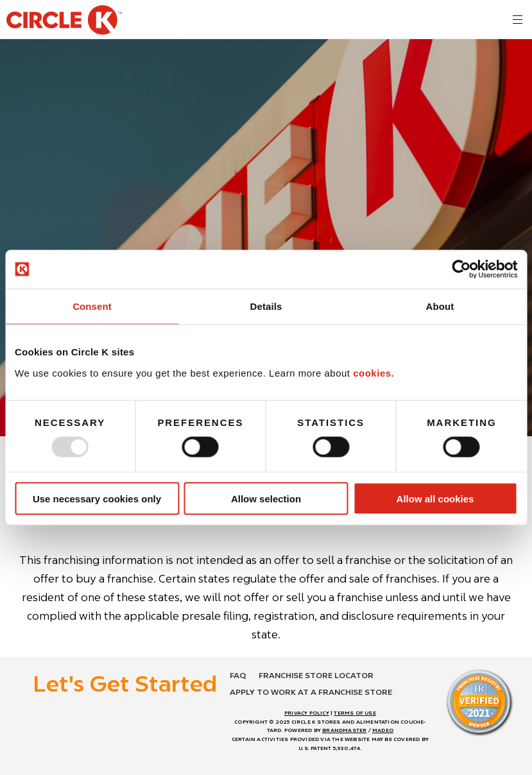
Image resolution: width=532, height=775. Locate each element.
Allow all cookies (435, 498)
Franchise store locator (316, 675)
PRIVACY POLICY (307, 713)
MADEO (383, 730)
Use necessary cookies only (97, 498)
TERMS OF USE (355, 713)
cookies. (373, 372)
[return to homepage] (64, 21)
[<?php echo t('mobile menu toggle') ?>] (517, 19)
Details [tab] (266, 306)
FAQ (238, 675)
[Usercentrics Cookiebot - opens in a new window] (461, 269)
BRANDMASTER (344, 730)
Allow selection (266, 498)
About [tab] (440, 306)
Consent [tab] (92, 306)
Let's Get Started (125, 683)
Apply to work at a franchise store (311, 692)
